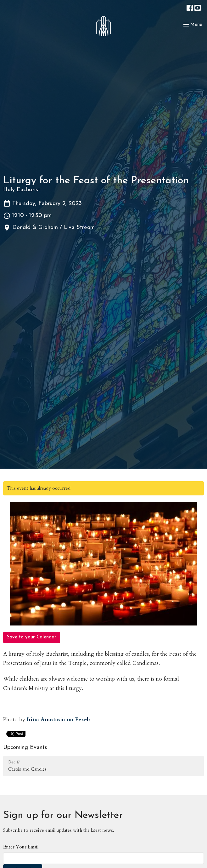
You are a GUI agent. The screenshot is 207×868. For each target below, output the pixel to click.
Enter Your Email (21, 847)
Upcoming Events (25, 748)
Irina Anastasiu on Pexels (59, 720)
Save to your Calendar (32, 637)
